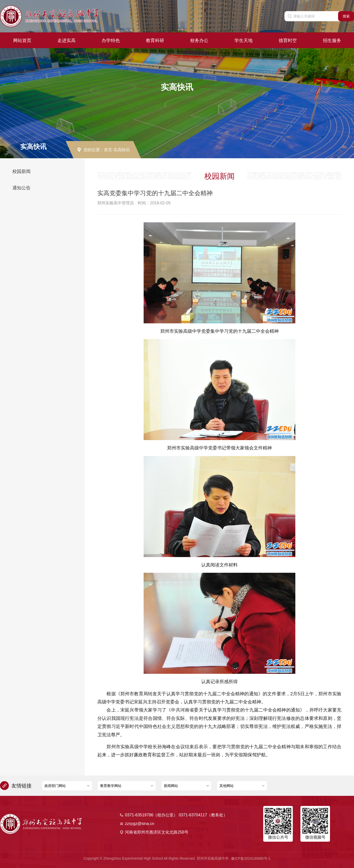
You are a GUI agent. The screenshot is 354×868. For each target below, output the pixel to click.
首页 (108, 150)
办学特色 (111, 40)
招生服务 (332, 40)
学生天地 (244, 40)
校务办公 (199, 40)
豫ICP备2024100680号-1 (251, 858)
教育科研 (155, 40)
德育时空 (288, 40)
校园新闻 (21, 171)
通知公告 (21, 188)
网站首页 (22, 40)
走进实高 (67, 40)
